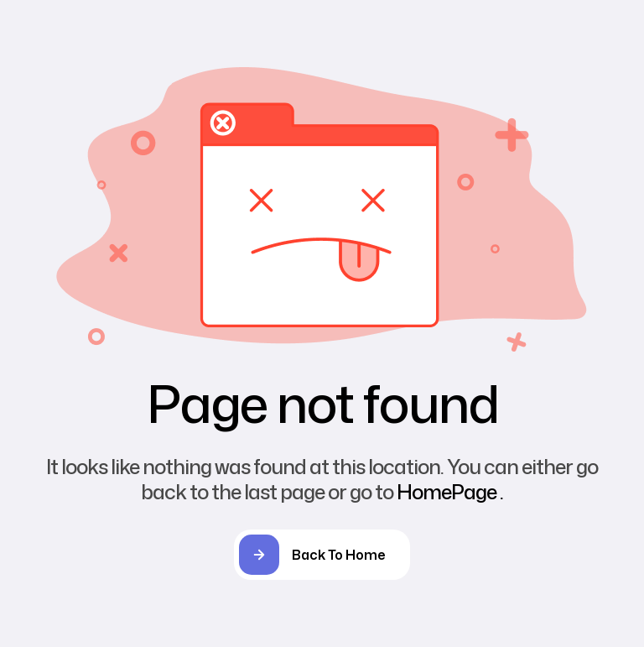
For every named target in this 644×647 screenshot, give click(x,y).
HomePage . (450, 492)
